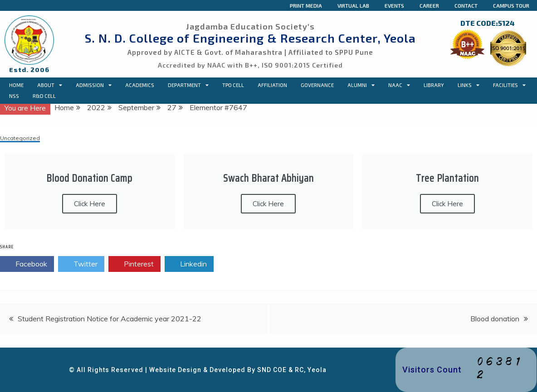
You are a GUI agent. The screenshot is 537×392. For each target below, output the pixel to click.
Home (16, 85)
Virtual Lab (353, 5)
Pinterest (134, 264)
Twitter (81, 264)
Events (394, 5)
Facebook (27, 264)
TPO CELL (233, 85)
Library (434, 85)
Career (429, 5)
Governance (317, 85)
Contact (466, 5)
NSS (14, 96)
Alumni (361, 85)
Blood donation (495, 319)
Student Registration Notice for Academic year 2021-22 (110, 319)
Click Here (90, 204)
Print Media (306, 5)
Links (469, 85)
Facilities (509, 85)
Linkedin (189, 264)
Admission (94, 85)
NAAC (399, 85)
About (50, 85)
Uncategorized (20, 138)
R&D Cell (44, 96)
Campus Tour (511, 5)
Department (188, 85)
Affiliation (272, 85)
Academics (140, 85)
